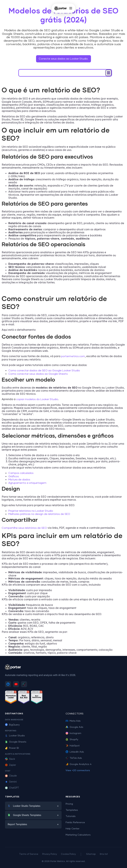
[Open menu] (71, 8)
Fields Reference (75, 823)
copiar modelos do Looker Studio (37, 399)
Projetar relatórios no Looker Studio (31, 511)
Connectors (75, 714)
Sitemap (91, 854)
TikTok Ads (74, 758)
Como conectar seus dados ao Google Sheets (38, 374)
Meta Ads (73, 721)
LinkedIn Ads (75, 752)
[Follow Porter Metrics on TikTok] (24, 684)
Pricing (69, 804)
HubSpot (73, 746)
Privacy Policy (50, 854)
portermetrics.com (73, 356)
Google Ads (74, 727)
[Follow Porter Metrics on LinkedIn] (8, 684)
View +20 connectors (78, 770)
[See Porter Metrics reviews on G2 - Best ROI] (24, 698)
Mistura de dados (19, 480)
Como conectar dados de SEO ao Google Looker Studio (44, 371)
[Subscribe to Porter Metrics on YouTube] (16, 684)
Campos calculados (21, 473)
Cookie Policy (68, 854)
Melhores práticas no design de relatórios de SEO (39, 514)
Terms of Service (29, 854)
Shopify (72, 740)
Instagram (73, 733)
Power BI (12, 748)
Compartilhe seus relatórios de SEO (24, 528)
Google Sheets (16, 742)
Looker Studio (15, 736)
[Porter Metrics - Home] (60, 8)
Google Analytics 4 (79, 764)
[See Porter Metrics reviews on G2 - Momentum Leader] (11, 698)
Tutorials (71, 816)
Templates (72, 810)
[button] (108, 73)
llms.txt (104, 854)
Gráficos (14, 476)
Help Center (73, 829)
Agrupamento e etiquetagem (27, 483)
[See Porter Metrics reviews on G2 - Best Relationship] (37, 698)
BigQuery (12, 725)
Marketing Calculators (78, 835)
